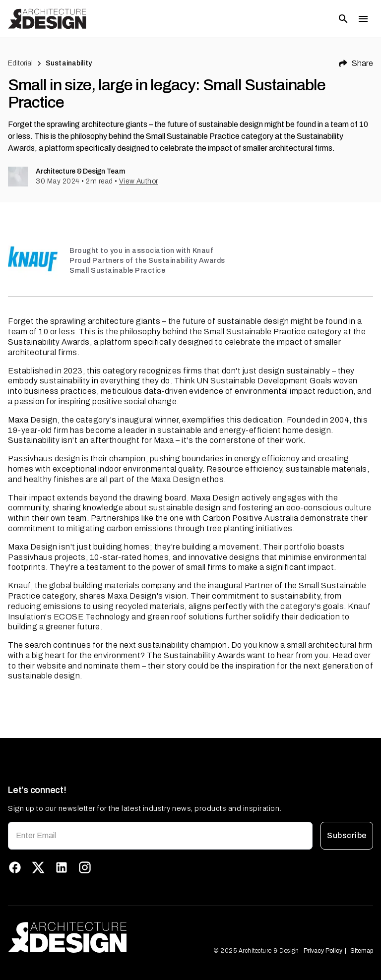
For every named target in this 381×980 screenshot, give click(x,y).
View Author (139, 181)
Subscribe (347, 836)
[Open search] (343, 19)
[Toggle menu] (363, 19)
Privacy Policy (323, 951)
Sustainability (69, 63)
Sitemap (362, 951)
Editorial (20, 63)
